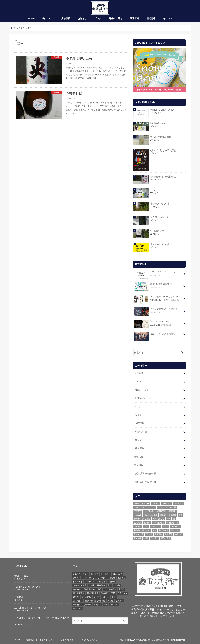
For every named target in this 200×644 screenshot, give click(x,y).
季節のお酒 (141, 432)
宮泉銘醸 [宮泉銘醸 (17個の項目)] (138, 522)
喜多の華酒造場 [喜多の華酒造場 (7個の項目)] (151, 514)
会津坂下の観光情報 (146, 473)
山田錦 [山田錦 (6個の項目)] (147, 522)
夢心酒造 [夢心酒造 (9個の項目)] (146, 518)
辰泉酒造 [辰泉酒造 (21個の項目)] (138, 537)
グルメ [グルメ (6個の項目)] (137, 507)
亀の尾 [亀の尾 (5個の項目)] (173, 507)
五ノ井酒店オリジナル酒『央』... (32, 607)
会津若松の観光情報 (146, 481)
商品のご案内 (115, 19)
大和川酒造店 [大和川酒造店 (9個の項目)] (158, 518)
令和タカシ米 (157, 232)
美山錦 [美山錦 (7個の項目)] (149, 533)
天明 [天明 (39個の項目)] (168, 518)
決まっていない (155, 336)
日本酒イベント (143, 399)
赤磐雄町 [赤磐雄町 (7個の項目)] (179, 533)
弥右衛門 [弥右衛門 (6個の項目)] (138, 526)
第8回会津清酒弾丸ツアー (155, 287)
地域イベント (142, 390)
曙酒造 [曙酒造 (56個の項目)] (166, 526)
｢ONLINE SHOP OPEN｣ (163, 111)
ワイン (139, 415)
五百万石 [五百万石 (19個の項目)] (138, 510)
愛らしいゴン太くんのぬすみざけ (151, 639)
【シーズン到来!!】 (160, 205)
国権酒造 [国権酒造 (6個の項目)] (172, 514)
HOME (31, 19)
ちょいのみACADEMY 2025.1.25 (154, 325)
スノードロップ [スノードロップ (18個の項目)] (149, 507)
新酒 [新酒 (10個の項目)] (146, 526)
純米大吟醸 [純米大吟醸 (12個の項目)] (139, 533)
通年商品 (140, 448)
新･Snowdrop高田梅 (160, 138)
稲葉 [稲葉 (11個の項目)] (155, 530)
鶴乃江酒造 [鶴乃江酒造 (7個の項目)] (166, 537)
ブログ (98, 19)
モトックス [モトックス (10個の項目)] (163, 507)
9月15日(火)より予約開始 (163, 151)
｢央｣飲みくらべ (158, 124)
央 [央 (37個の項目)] (174, 518)
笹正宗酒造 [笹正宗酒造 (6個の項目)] (164, 530)
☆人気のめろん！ (159, 218)
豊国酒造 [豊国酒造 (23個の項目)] (168, 533)
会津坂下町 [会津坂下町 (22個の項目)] (161, 510)
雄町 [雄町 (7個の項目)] (146, 537)
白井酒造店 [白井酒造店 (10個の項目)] (176, 526)
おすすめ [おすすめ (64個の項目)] (155, 503)
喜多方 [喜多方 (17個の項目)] (163, 514)
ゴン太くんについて (88, 639)
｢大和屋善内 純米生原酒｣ (163, 177)
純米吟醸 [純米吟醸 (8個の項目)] (175, 530)
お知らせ (82, 19)
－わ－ (153, 191)
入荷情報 (140, 423)
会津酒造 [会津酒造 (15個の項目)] (138, 514)
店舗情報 (66, 19)
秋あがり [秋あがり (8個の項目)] (146, 530)
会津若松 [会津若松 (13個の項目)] (172, 510)
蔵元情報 (134, 19)
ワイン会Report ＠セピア (156, 312)
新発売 (139, 440)
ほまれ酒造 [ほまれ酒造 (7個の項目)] (179, 503)
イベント (168, 19)
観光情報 (151, 19)
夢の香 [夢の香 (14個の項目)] (137, 518)
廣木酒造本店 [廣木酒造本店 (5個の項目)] (172, 522)
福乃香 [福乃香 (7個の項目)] (137, 530)
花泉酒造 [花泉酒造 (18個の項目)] (158, 533)
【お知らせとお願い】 (162, 245)
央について (48, 19)
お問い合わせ (67, 639)
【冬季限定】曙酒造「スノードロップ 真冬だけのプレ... (42, 619)
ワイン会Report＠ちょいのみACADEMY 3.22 (157, 300)
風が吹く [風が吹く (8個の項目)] (155, 537)
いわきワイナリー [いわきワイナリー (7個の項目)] (142, 503)
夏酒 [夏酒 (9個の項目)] (180, 514)
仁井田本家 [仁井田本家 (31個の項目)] (149, 510)
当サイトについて (47, 639)
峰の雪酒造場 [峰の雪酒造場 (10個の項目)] (158, 522)
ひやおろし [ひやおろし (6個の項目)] (167, 503)
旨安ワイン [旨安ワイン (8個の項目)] (155, 526)
